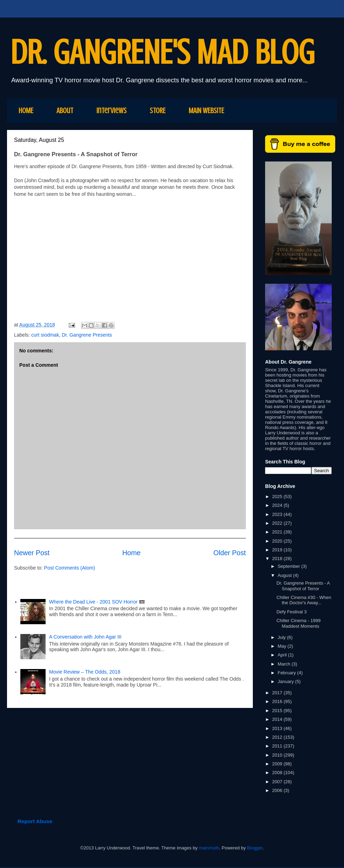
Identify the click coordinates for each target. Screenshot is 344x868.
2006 (278, 790)
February (288, 673)
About (65, 111)
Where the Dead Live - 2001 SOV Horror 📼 (97, 602)
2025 (278, 497)
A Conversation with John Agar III (86, 637)
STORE (158, 111)
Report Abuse (35, 821)
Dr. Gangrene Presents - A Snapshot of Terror (303, 586)
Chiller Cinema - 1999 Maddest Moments (298, 623)
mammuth (209, 848)
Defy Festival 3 (291, 612)
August (285, 575)
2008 (278, 773)
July (282, 637)
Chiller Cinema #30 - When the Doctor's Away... (304, 600)
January (286, 681)
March (285, 664)
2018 (278, 559)
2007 (278, 782)
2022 (278, 523)
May (283, 646)
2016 (278, 701)
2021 (278, 532)
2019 (278, 550)
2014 (278, 719)
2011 (278, 746)
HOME (26, 111)
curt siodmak (45, 335)
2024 (278, 505)
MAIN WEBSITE (206, 111)
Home (131, 553)
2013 (278, 728)
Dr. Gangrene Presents (87, 335)
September (289, 566)
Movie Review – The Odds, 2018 (85, 672)
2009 (278, 764)
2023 (278, 514)
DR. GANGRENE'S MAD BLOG (163, 52)
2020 (278, 541)
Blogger (255, 848)
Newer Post (32, 553)
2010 (278, 755)
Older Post (230, 553)
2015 (278, 711)
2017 (278, 693)
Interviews (112, 111)
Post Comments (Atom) (70, 568)
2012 (278, 737)
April (283, 655)
